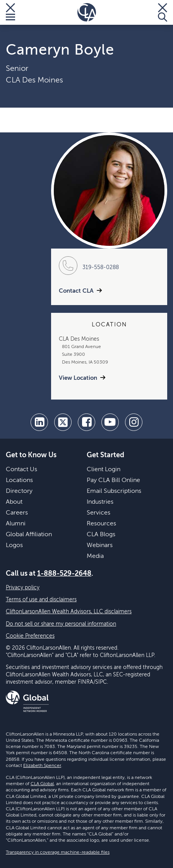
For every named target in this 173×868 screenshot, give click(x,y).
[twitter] (63, 422)
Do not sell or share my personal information (61, 624)
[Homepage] (87, 12)
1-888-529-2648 (64, 574)
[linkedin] (39, 422)
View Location (78, 378)
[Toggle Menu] (10, 12)
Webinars (100, 546)
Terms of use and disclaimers (41, 600)
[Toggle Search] (163, 12)
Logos (14, 546)
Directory (19, 491)
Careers (17, 513)
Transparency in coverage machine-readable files (58, 853)
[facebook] (86, 422)
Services (98, 513)
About (14, 502)
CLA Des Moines (34, 81)
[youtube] (110, 422)
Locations (19, 480)
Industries (100, 502)
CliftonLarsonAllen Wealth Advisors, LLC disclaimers (69, 612)
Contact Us (21, 470)
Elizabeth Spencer (42, 766)
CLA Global (42, 784)
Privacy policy (23, 588)
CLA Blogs (101, 535)
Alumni (16, 524)
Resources (101, 524)
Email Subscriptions (114, 491)
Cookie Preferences (30, 636)
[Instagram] (134, 422)
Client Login (104, 470)
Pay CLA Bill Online (113, 480)
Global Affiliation (29, 535)
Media (95, 556)
